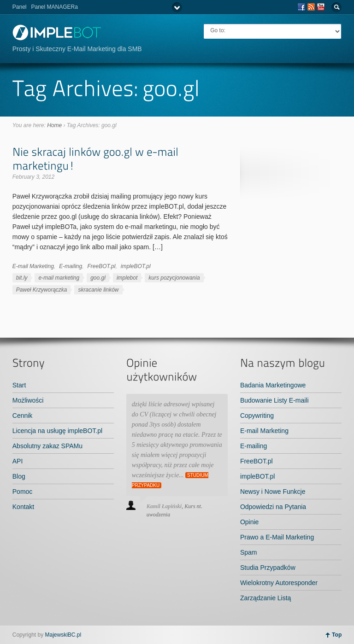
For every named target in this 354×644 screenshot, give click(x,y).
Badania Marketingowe (273, 385)
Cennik (23, 416)
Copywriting (257, 416)
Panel (20, 7)
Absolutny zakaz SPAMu (47, 446)
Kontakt (23, 507)
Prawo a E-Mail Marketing (277, 537)
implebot (127, 278)
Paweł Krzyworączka (42, 290)
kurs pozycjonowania (174, 278)
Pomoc (23, 492)
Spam (249, 552)
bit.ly (22, 278)
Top (337, 635)
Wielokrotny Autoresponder (279, 583)
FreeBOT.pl (102, 266)
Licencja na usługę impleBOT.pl (57, 431)
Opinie (249, 522)
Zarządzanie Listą (266, 598)
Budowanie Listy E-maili (274, 400)
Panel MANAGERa (54, 7)
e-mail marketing (59, 278)
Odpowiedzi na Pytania (273, 507)
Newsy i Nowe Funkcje (273, 492)
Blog (19, 476)
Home (54, 125)
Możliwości (28, 400)
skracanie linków (98, 290)
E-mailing (71, 266)
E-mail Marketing (33, 266)
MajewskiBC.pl (63, 635)
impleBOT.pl (136, 266)
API (18, 461)
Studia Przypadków (268, 568)
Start (19, 385)
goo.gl (98, 278)
